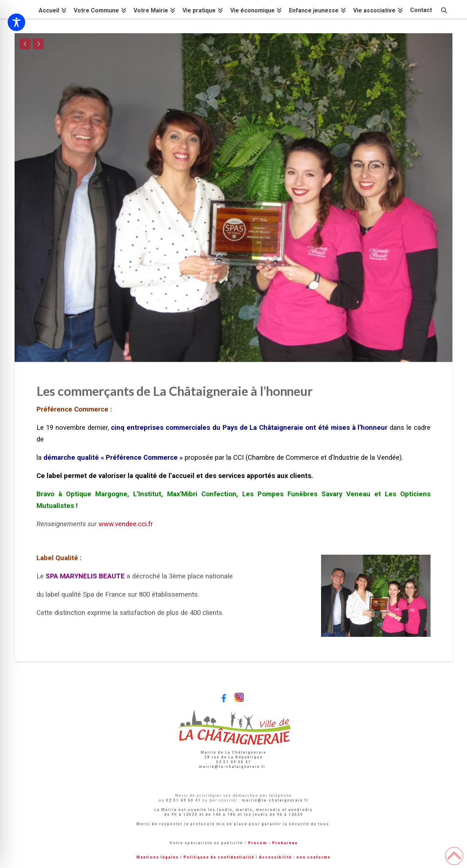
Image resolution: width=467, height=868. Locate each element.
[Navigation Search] (444, 9)
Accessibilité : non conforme (295, 857)
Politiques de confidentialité (219, 857)
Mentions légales (158, 857)
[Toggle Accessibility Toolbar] (16, 22)
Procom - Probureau (273, 843)
